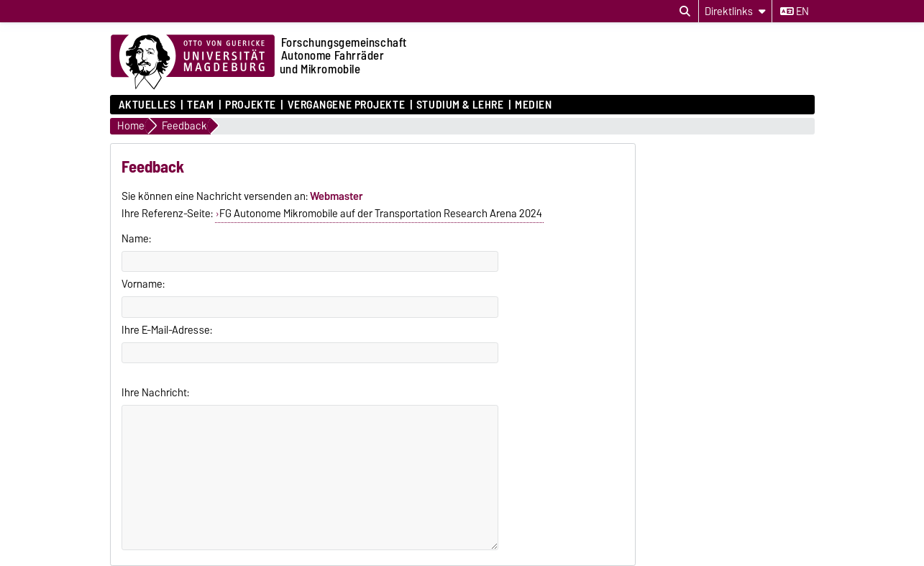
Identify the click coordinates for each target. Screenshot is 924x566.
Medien (533, 105)
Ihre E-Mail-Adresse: (167, 330)
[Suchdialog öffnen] (685, 12)
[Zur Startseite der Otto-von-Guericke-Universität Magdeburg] (193, 63)
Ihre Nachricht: (155, 393)
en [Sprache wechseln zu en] (795, 12)
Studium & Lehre (460, 105)
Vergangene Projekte (347, 105)
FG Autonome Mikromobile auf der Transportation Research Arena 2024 (381, 214)
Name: (136, 239)
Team (200, 105)
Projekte (250, 105)
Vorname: (143, 284)
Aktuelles (147, 105)
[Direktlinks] (735, 11)
